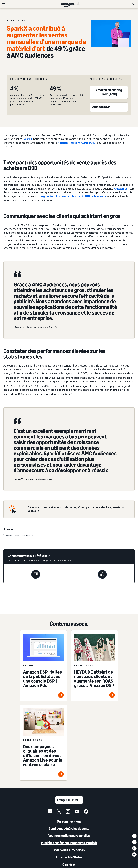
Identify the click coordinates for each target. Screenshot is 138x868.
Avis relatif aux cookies (69, 850)
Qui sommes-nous (69, 821)
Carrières (69, 864)
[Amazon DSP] (101, 107)
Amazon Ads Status (69, 857)
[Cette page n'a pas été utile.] (36, 575)
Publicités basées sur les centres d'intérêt (69, 843)
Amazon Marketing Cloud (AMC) (77, 143)
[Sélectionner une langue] (69, 800)
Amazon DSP (122, 189)
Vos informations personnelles (69, 836)
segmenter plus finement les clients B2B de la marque (74, 196)
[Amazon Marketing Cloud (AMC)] (109, 93)
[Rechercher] (134, 4)
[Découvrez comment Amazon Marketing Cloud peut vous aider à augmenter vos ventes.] (79, 509)
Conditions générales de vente (69, 828)
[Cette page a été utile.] (102, 575)
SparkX (28, 139)
